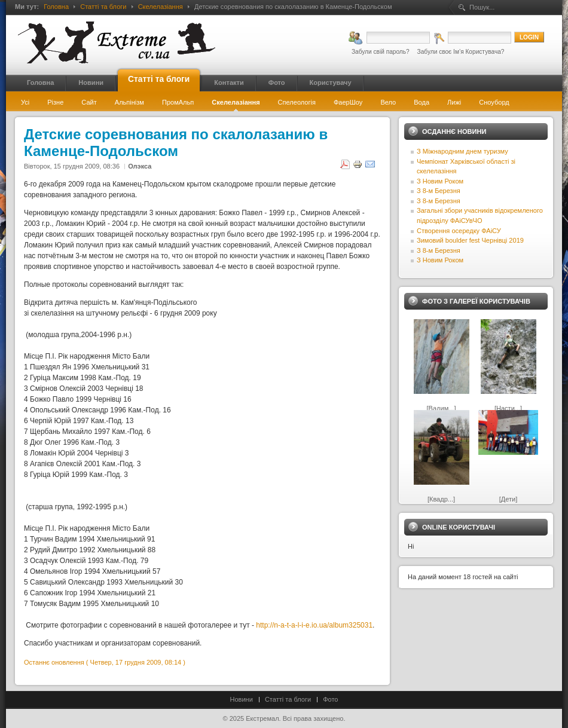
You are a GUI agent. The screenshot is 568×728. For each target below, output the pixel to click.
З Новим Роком (440, 181)
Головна (56, 7)
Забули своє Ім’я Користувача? (461, 52)
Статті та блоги (103, 7)
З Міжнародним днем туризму (462, 151)
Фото (330, 699)
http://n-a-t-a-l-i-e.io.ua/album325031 (314, 625)
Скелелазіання (161, 7)
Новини (242, 699)
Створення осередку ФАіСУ (459, 231)
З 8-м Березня (439, 191)
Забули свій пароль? (381, 52)
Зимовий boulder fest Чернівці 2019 (470, 240)
